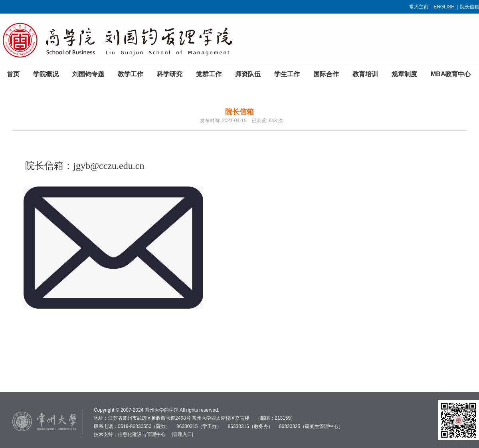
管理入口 (182, 434)
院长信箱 (469, 7)
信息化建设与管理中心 (142, 434)
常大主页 (419, 7)
